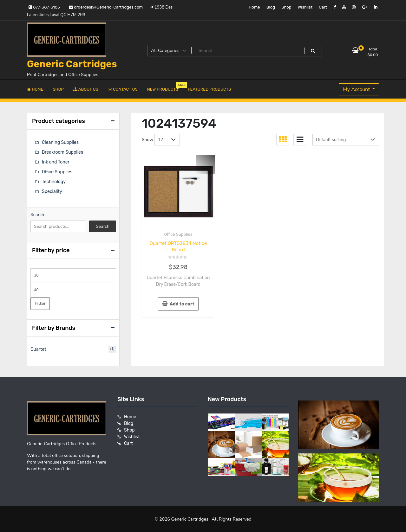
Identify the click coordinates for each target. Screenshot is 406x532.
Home (254, 7)
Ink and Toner (56, 162)
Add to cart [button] (182, 304)
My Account (357, 89)
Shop (286, 7)
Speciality (52, 192)
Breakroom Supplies (62, 152)
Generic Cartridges (72, 64)
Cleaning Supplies (60, 142)
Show (147, 140)
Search (37, 215)
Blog (271, 7)
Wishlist (305, 7)
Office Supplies (178, 234)
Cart (323, 7)
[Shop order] (346, 140)
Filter (40, 303)
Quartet (38, 349)
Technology (54, 182)
